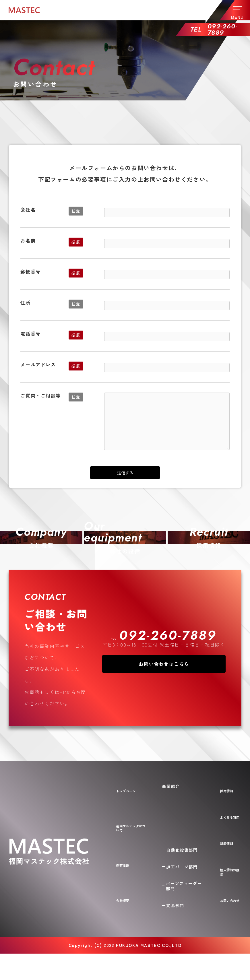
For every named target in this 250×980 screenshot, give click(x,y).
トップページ (128, 849)
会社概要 (124, 932)
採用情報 (226, 849)
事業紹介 (175, 849)
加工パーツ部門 (186, 893)
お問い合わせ (228, 929)
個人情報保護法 (228, 907)
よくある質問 (228, 868)
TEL (164, 697)
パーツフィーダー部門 (185, 912)
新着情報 (226, 888)
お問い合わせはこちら (164, 727)
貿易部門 (179, 932)
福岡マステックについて (133, 878)
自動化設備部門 (186, 876)
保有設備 (124, 906)
